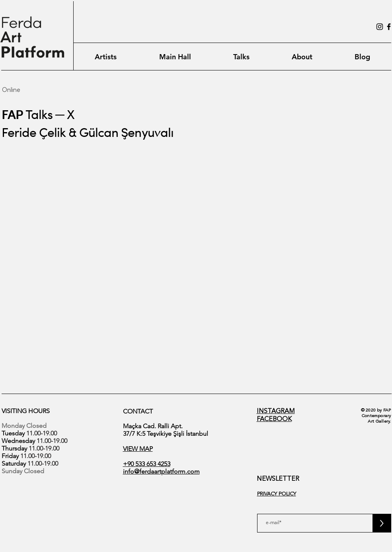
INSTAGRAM (276, 412)
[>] (382, 523)
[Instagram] (380, 27)
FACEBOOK (274, 419)
